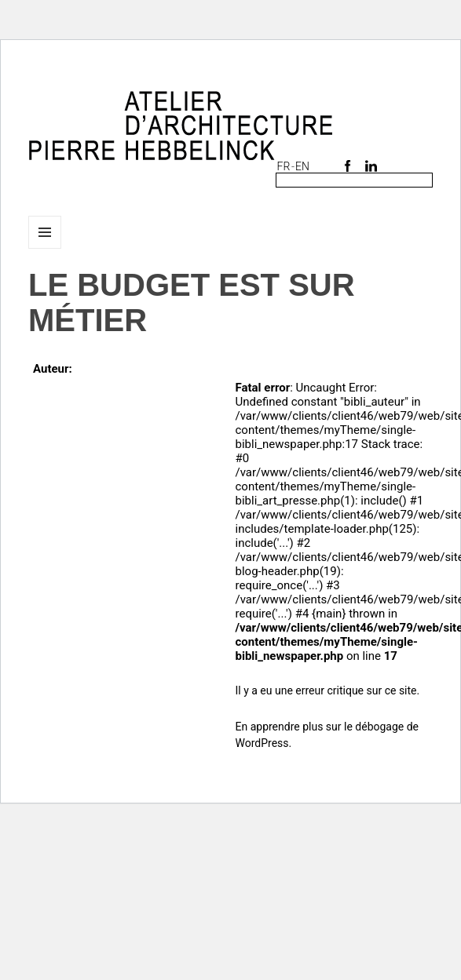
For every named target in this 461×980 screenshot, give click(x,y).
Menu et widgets (45, 248)
